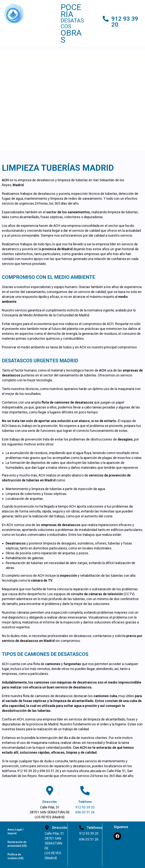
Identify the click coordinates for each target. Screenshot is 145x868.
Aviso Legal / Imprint (16, 831)
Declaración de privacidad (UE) (17, 844)
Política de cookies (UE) (16, 856)
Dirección (50, 802)
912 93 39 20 (125, 22)
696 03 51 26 (85, 812)
